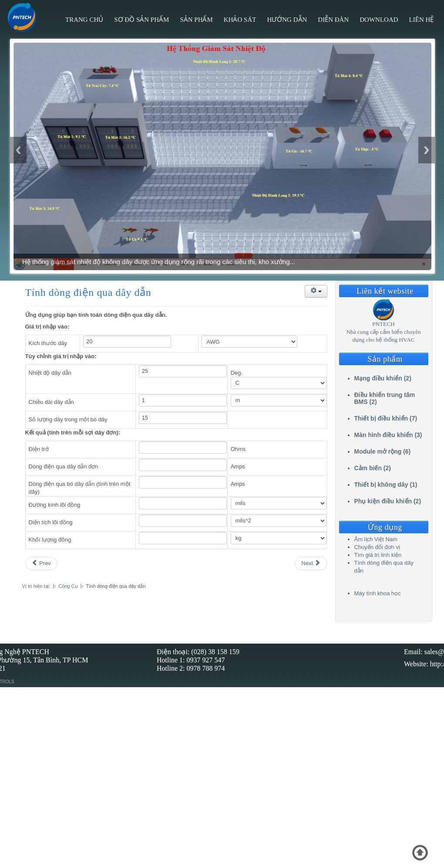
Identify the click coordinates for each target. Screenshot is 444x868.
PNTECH (383, 324)
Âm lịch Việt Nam (376, 539)
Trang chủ (84, 20)
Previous (18, 150)
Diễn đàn (333, 20)
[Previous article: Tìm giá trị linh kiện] (41, 563)
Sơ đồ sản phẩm (141, 20)
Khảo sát (240, 20)
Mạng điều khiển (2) (383, 378)
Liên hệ (422, 20)
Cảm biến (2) (373, 468)
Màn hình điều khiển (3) (388, 435)
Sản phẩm (196, 20)
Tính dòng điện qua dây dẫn (88, 292)
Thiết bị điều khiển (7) (386, 418)
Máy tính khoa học (378, 593)
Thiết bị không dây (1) (386, 485)
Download (379, 20)
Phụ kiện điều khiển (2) (388, 501)
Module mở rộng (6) (383, 451)
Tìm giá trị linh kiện (378, 555)
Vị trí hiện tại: (36, 586)
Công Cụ (68, 586)
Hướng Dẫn (287, 20)
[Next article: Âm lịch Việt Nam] (311, 563)
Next (427, 150)
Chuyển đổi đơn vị (377, 547)
